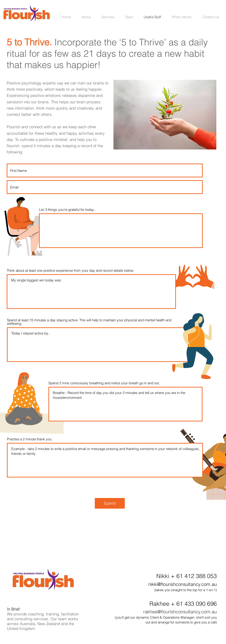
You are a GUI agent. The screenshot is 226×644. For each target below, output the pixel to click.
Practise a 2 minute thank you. (30, 439)
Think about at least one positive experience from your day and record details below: (70, 270)
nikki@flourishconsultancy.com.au (183, 584)
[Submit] (110, 503)
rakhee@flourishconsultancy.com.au (180, 612)
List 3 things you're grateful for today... (68, 210)
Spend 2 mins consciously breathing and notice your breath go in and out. (104, 383)
